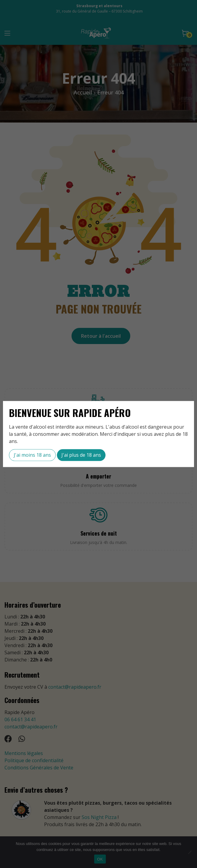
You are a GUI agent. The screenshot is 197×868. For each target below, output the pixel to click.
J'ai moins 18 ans (32, 455)
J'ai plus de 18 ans (81, 455)
